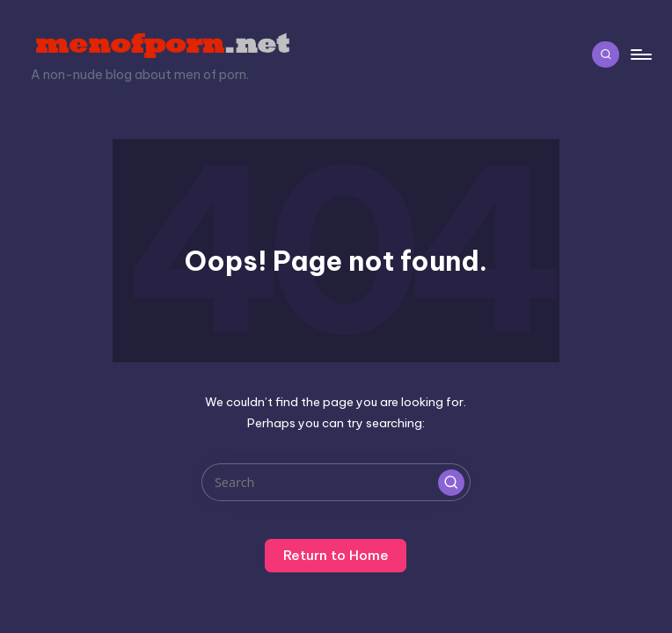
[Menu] (640, 55)
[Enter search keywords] (336, 482)
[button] (451, 483)
